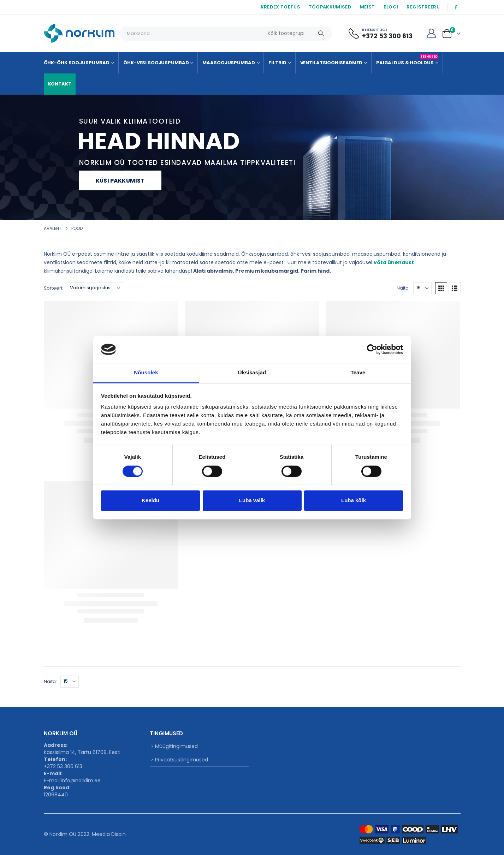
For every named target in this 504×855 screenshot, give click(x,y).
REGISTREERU (423, 7)
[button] (441, 288)
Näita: (403, 288)
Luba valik (252, 501)
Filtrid (277, 63)
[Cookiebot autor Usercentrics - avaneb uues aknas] (372, 349)
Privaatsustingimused (182, 760)
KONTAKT (60, 84)
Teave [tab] (358, 373)
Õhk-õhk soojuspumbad (77, 63)
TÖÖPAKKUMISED (330, 7)
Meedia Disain (109, 834)
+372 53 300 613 (63, 766)
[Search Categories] (287, 34)
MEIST (367, 7)
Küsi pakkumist (120, 181)
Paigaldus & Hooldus (407, 60)
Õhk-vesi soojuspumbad (156, 63)
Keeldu (150, 501)
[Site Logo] (79, 33)
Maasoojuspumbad (229, 63)
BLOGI (391, 7)
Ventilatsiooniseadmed (331, 63)
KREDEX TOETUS (280, 7)
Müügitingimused (176, 746)
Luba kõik (354, 501)
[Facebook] (456, 7)
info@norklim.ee (81, 780)
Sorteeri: (54, 288)
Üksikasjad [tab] (252, 373)
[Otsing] (321, 34)
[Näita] (422, 288)
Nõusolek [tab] (146, 373)
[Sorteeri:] (95, 288)
